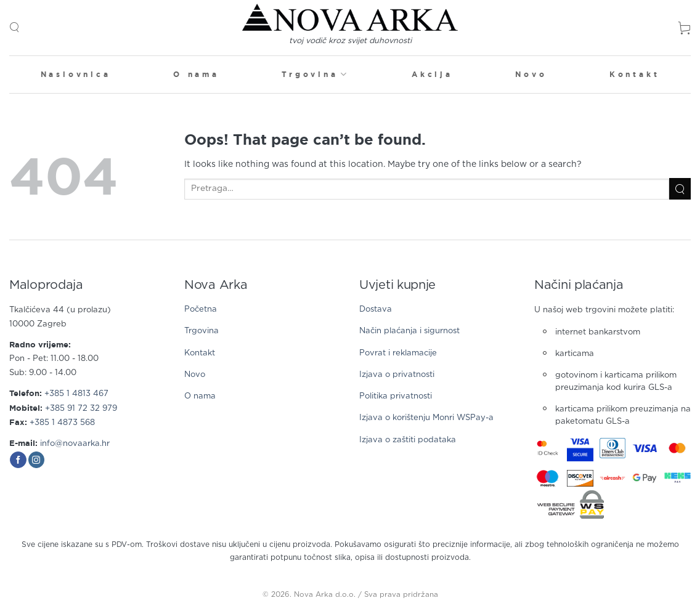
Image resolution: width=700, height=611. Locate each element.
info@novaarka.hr (75, 444)
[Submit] (680, 189)
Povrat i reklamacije (398, 353)
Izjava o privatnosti (397, 375)
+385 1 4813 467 (76, 394)
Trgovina (315, 74)
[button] (14, 27)
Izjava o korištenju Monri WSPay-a (426, 418)
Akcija (432, 74)
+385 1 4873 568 (62, 423)
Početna (201, 310)
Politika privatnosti (396, 396)
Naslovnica (76, 74)
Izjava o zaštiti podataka (408, 440)
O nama (196, 74)
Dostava (376, 310)
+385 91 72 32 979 (81, 409)
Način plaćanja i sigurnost (409, 331)
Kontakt (635, 74)
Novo (531, 74)
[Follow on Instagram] (37, 460)
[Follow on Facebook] (18, 460)
